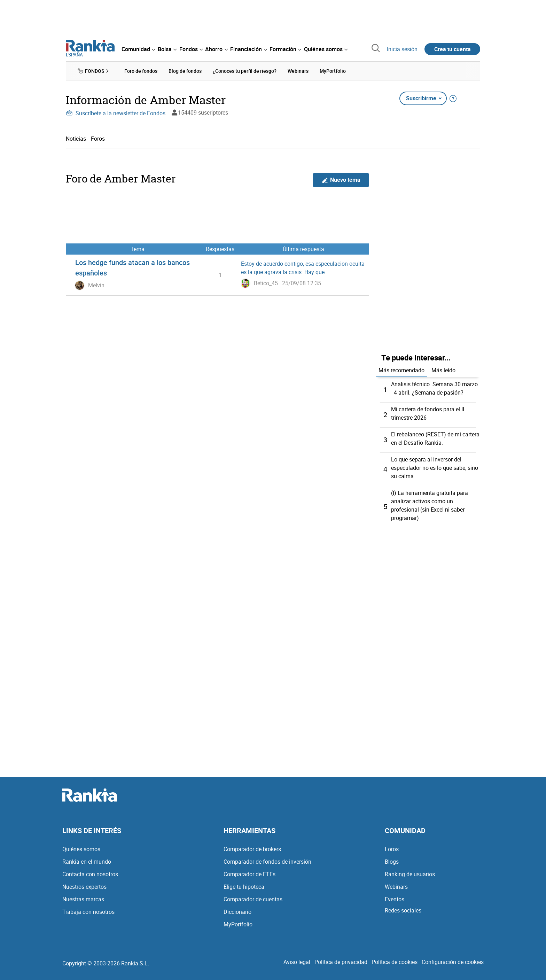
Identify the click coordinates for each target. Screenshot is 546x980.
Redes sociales (403, 910)
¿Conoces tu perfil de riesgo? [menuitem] (245, 71)
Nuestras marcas (83, 899)
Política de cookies (395, 962)
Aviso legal (297, 962)
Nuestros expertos (84, 887)
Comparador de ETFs (249, 874)
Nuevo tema (341, 180)
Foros (98, 139)
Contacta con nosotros (90, 874)
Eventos (395, 899)
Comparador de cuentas (253, 899)
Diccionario (237, 912)
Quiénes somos (81, 849)
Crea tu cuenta (453, 49)
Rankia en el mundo (87, 862)
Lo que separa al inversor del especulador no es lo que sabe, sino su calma (435, 468)
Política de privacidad (341, 962)
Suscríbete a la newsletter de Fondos (116, 113)
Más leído (443, 370)
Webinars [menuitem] (298, 71)
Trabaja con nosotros (88, 912)
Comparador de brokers (252, 849)
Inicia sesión (402, 49)
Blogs (392, 862)
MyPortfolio (238, 924)
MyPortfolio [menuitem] (333, 71)
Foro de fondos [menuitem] (141, 71)
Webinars (396, 887)
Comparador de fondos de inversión (267, 862)
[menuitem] (138, 49)
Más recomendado (401, 370)
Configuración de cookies (453, 962)
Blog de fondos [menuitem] (185, 71)
